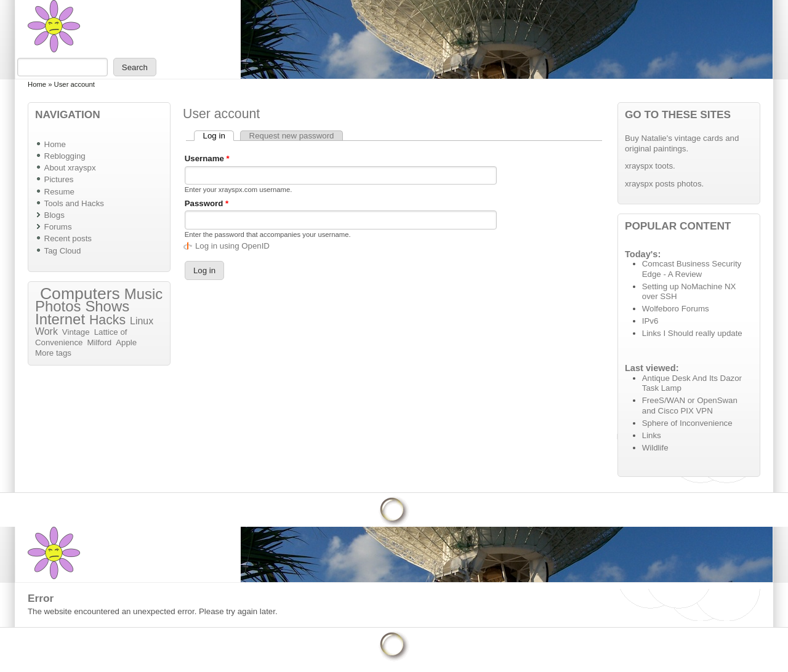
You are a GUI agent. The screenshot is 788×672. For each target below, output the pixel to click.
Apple (126, 342)
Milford (99, 342)
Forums (58, 227)
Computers (80, 294)
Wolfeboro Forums (676, 309)
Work (46, 331)
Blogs (54, 215)
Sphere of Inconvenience (687, 423)
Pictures (59, 179)
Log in (219, 136)
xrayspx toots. (650, 166)
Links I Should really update (692, 333)
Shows (107, 306)
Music (143, 294)
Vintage (76, 332)
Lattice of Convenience (81, 337)
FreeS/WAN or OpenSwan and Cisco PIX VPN (690, 406)
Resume (59, 192)
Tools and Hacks (74, 203)
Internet (60, 319)
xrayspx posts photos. (664, 184)
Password (207, 203)
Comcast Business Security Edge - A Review (692, 269)
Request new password (292, 136)
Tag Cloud (63, 251)
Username (207, 158)
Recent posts (68, 238)
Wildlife (655, 448)
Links (652, 435)
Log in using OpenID (232, 246)
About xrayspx (70, 168)
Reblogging (65, 156)
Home (37, 84)
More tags (53, 353)
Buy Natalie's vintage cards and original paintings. (682, 143)
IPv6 (650, 321)
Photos (58, 306)
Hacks (107, 320)
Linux (142, 321)
